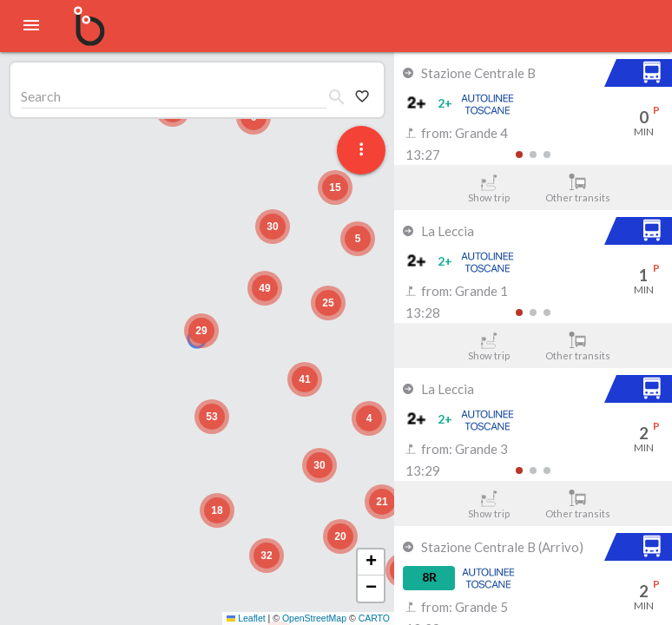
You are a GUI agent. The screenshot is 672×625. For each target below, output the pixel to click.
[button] (201, 331)
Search (41, 96)
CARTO (374, 618)
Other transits (578, 188)
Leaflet (246, 618)
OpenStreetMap (314, 618)
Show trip (488, 188)
